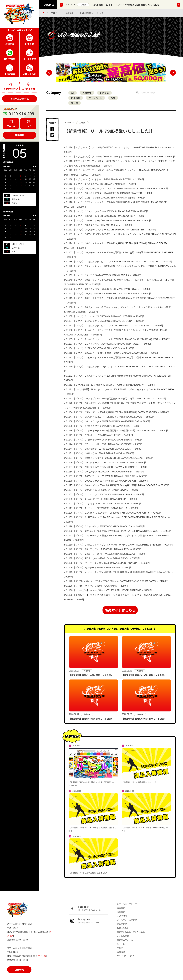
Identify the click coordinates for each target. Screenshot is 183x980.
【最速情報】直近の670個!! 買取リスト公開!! (144, 678)
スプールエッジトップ (127, 904)
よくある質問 (123, 936)
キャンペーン (96, 100)
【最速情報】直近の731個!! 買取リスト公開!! (91, 678)
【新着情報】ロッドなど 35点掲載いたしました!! (88, 879)
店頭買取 (121, 908)
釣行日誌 (105, 95)
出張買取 (121, 912)
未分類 (75, 106)
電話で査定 (122, 924)
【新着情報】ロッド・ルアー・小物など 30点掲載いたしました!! (126, 5)
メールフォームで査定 (127, 920)
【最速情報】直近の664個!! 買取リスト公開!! (91, 721)
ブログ (54, 13)
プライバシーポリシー (127, 956)
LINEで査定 (122, 916)
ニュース (121, 944)
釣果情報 (76, 100)
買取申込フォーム (20, 99)
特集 (114, 100)
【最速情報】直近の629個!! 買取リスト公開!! (144, 721)
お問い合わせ (123, 928)
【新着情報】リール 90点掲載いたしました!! (139, 789)
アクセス (42, 956)
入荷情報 (83, 5)
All (73, 95)
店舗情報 (20, 135)
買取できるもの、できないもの (131, 932)
